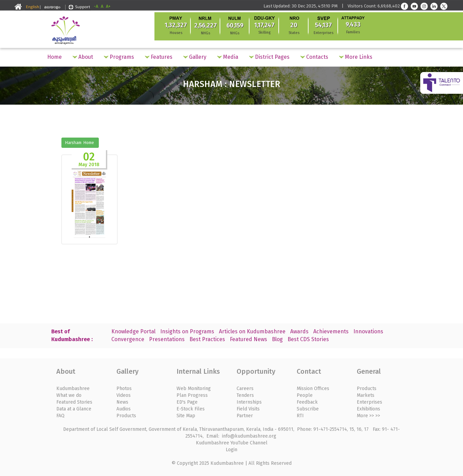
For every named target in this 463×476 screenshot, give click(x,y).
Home (54, 57)
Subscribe (308, 409)
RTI (300, 416)
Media (228, 57)
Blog (277, 339)
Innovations (368, 331)
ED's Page (187, 402)
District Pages (269, 57)
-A (96, 6)
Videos (124, 395)
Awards (299, 331)
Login (231, 450)
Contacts (314, 57)
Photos (124, 389)
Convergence (128, 339)
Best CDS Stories (308, 339)
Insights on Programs (187, 331)
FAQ (60, 416)
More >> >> (368, 416)
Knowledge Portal (133, 331)
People (305, 395)
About (83, 57)
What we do (69, 395)
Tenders (245, 395)
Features (159, 57)
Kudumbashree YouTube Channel (232, 443)
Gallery (195, 57)
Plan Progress (192, 395)
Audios (124, 409)
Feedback (307, 402)
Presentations (167, 339)
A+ (108, 6)
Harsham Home (80, 143)
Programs (119, 57)
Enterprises (369, 402)
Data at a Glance (74, 409)
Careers (245, 389)
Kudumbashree (73, 389)
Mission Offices (313, 389)
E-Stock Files (191, 409)
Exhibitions (368, 409)
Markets (366, 395)
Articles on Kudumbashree (252, 331)
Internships (249, 402)
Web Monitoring (194, 389)
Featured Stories (74, 402)
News (122, 402)
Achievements (331, 331)
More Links (356, 57)
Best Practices (207, 339)
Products (126, 416)
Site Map (186, 416)
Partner (245, 416)
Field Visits (248, 409)
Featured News (248, 339)
